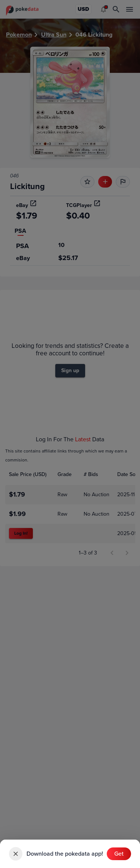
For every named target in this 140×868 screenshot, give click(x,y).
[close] (16, 854)
